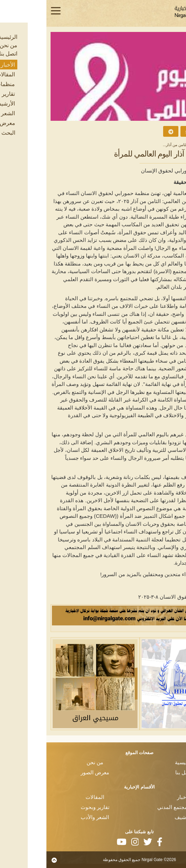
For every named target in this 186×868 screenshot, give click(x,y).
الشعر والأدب (48, 817)
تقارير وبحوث (49, 807)
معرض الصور (48, 772)
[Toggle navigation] (9, 11)
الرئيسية (175, 145)
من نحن (48, 762)
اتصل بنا (138, 772)
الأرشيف (138, 817)
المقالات (48, 797)
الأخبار (158, 145)
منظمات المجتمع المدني (138, 807)
